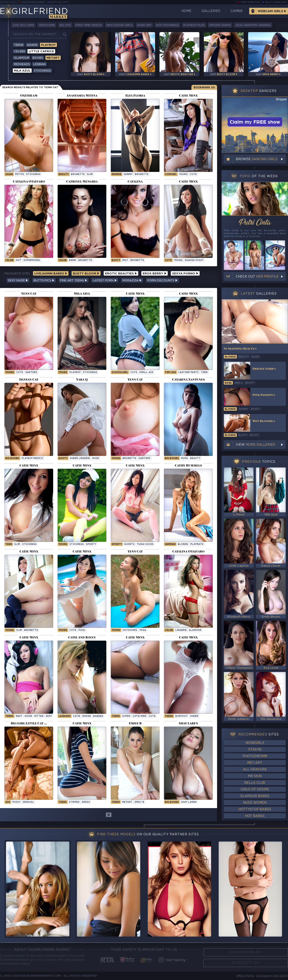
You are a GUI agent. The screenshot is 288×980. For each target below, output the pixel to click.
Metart (53, 58)
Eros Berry (155, 274)
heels (239, 383)
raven (87, 716)
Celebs (20, 52)
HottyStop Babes (255, 809)
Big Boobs (172, 802)
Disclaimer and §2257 (272, 976)
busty (116, 260)
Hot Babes (255, 816)
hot (18, 260)
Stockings (42, 71)
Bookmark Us (204, 88)
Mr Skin (255, 776)
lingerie (181, 630)
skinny (128, 174)
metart (127, 802)
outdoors (130, 630)
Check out (257, 277)
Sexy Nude (18, 281)
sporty (91, 544)
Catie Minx (139, 716)
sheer (194, 716)
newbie (117, 174)
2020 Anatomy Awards (253, 25)
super (126, 716)
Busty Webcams (276, 2)
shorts (129, 544)
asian (9, 174)
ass (8, 802)
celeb (9, 260)
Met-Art (255, 763)
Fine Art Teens (74, 281)
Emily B (139, 802)
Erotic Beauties (121, 274)
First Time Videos (89, 25)
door (28, 716)
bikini (72, 260)
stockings (33, 174)
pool (82, 630)
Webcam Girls (270, 11)
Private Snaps (220, 25)
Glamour (22, 58)
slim (90, 174)
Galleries (211, 11)
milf (125, 260)
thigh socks (145, 544)
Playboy (48, 45)
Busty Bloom (59, 2)
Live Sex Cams (23, 25)
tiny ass (170, 372)
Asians (32, 45)
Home (186, 11)
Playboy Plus (194, 25)
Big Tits (65, 25)
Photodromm (255, 756)
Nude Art (144, 25)
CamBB (236, 11)
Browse (257, 159)
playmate (197, 544)
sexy (49, 716)
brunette (78, 174)
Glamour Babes (255, 796)
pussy (16, 802)
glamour (195, 630)
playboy (75, 372)
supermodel (32, 260)
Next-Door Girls (120, 25)
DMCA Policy (245, 976)
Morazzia (132, 281)
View (255, 445)
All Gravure (255, 770)
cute (193, 174)
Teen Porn (47, 25)
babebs (98, 716)
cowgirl (171, 174)
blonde (183, 544)
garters (31, 372)
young (183, 174)
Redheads (22, 64)
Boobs (38, 58)
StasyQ (255, 750)
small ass (146, 372)
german (170, 544)
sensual (28, 802)
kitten (39, 716)
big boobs (12, 458)
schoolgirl (120, 372)
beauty (64, 174)
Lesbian (39, 64)
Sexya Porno (185, 274)
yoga (143, 630)
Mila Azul (22, 71)
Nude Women (255, 803)
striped (74, 802)
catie (77, 716)
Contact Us (246, 963)
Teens (19, 45)
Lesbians (65, 716)
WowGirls (255, 743)
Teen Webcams (250, 2)
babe (228, 383)
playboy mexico (32, 458)
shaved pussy (194, 260)
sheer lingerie (80, 458)
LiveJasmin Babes (33, 2)
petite (19, 174)
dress (86, 802)
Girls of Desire (255, 789)
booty (63, 458)
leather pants (189, 372)
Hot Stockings (167, 25)
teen (204, 372)
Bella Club (255, 783)
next (19, 716)
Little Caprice (41, 52)
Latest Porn (105, 281)
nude (96, 458)
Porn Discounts (162, 281)
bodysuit (182, 716)
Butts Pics (44, 281)
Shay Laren (189, 802)
